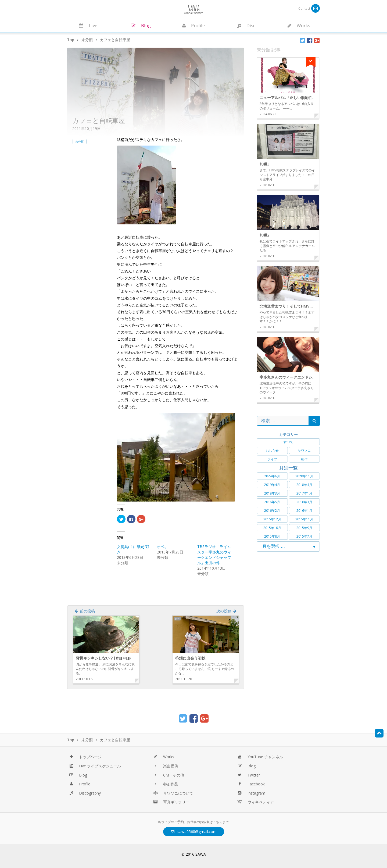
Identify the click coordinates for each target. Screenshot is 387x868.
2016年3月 (304, 502)
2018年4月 (304, 485)
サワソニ (304, 451)
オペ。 (163, 547)
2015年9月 (304, 528)
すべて (288, 442)
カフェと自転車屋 (99, 120)
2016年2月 (272, 511)
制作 (304, 459)
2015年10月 (272, 528)
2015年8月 (272, 536)
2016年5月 (272, 502)
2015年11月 (304, 519)
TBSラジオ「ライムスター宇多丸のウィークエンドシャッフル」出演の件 (214, 555)
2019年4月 (272, 485)
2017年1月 (304, 493)
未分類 (80, 142)
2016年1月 (304, 511)
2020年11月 (304, 476)
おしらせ (272, 451)
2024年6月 (272, 476)
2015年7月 (304, 536)
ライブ (272, 459)
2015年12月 (272, 519)
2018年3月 (272, 493)
